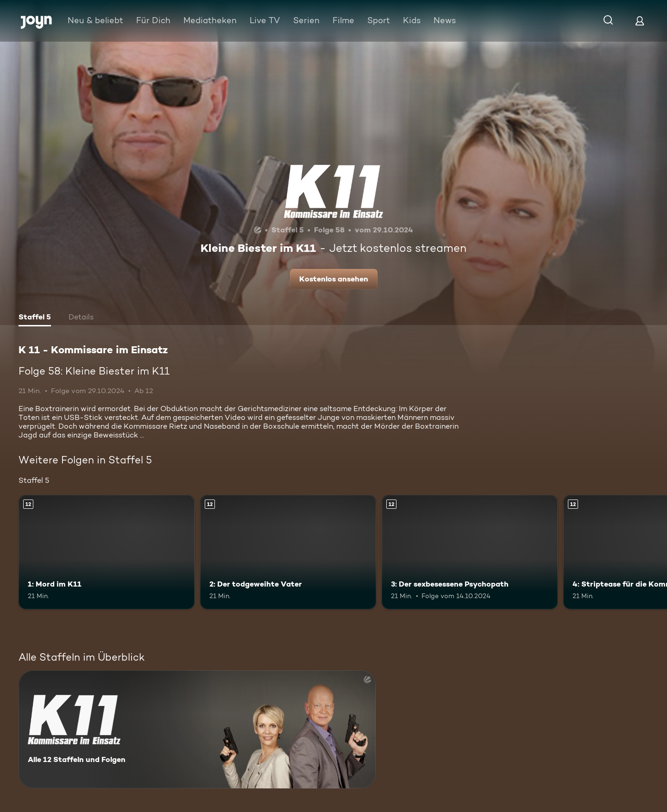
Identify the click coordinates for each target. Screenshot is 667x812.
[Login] (640, 21)
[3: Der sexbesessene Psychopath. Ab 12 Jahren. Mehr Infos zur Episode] (470, 552)
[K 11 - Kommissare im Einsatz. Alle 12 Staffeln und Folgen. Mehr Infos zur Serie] (197, 729)
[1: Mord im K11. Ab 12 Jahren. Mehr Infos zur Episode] (107, 552)
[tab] (35, 318)
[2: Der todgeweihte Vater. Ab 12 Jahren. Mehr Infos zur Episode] (288, 552)
